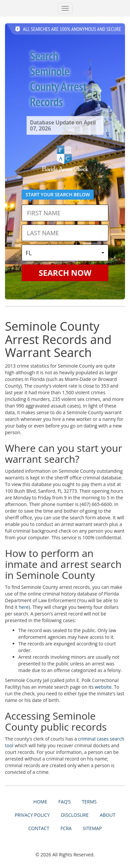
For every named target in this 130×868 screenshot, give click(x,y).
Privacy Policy (32, 815)
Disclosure (75, 815)
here (24, 607)
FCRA (66, 828)
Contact (39, 828)
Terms (89, 802)
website (103, 687)
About (108, 815)
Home (40, 802)
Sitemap (92, 828)
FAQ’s (65, 802)
